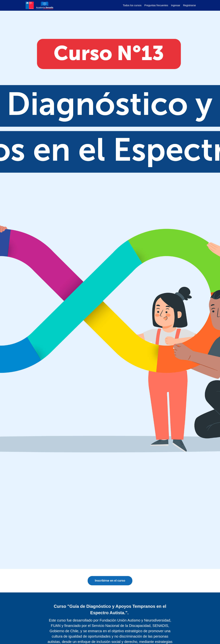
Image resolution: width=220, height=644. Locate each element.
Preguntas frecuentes (156, 5)
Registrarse (189, 5)
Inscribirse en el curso (110, 581)
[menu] (158, 5)
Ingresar (176, 5)
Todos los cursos (132, 5)
